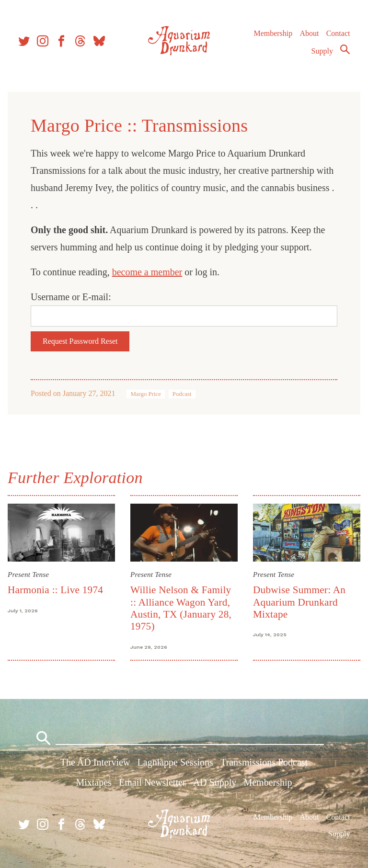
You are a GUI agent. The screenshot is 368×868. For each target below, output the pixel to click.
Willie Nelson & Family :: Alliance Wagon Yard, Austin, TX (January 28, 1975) (181, 608)
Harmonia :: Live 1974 (55, 590)
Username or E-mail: (71, 297)
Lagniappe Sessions (175, 762)
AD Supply (215, 782)
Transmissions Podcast (264, 762)
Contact (338, 33)
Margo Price (145, 394)
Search (345, 49)
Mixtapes (93, 782)
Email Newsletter (152, 782)
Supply (322, 51)
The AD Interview (95, 762)
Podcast (182, 394)
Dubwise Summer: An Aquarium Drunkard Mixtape (299, 602)
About (309, 33)
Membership (273, 33)
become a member (147, 272)
